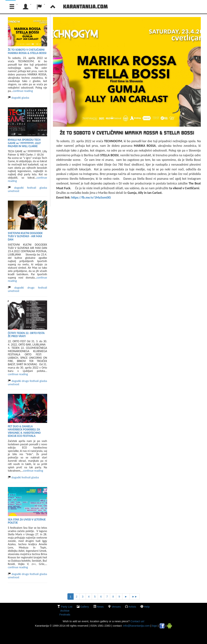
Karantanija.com (85, 6)
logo (155, 626)
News (100, 607)
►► (135, 597)
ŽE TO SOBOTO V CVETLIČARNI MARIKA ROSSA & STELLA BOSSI (27, 51)
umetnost (14, 191)
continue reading (23, 91)
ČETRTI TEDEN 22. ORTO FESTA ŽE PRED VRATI (26, 335)
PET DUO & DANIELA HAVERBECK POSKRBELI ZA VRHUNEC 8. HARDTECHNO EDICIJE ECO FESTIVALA (24, 431)
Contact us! (137, 621)
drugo (31, 288)
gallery (85, 607)
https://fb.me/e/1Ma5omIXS (91, 197)
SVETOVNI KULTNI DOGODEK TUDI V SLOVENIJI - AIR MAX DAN (25, 236)
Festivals (65, 614)
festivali (32, 188)
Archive (65, 611)
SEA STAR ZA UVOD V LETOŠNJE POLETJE (27, 521)
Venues (116, 607)
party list (67, 607)
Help (147, 607)
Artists (132, 607)
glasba (25, 98)
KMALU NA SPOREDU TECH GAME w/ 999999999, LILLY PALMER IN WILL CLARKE (24, 143)
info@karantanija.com (136, 626)
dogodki (16, 98)
